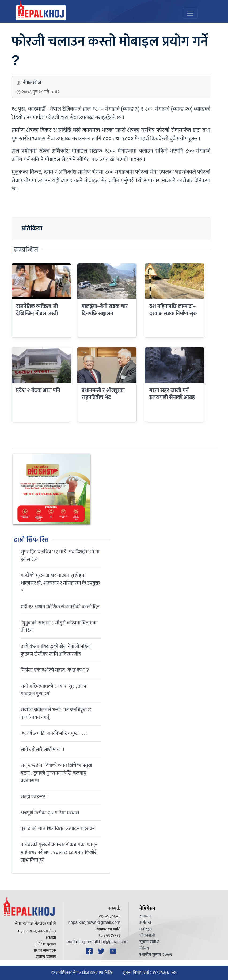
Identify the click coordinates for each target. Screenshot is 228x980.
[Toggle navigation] (190, 13)
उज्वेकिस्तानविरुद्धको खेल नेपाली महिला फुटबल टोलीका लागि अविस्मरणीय (56, 650)
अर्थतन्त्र (145, 923)
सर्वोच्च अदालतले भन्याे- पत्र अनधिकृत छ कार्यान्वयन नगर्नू (56, 713)
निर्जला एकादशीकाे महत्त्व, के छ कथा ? (55, 670)
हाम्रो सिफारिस (31, 540)
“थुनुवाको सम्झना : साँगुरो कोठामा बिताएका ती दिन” (59, 627)
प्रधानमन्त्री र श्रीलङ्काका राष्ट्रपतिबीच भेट (103, 394)
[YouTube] (114, 951)
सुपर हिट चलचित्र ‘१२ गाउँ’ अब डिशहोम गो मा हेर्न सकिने (60, 556)
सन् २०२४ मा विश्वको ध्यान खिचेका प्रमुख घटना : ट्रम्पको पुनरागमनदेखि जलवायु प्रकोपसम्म (56, 773)
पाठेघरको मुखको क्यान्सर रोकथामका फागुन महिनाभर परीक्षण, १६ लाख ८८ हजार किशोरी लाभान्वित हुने (59, 852)
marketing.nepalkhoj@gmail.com (97, 942)
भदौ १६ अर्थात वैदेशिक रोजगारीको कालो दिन (60, 607)
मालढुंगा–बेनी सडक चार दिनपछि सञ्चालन (105, 310)
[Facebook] (90, 951)
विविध (144, 948)
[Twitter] (102, 951)
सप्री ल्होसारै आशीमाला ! (42, 749)
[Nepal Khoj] (41, 13)
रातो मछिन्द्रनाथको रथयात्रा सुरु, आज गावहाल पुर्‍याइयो (53, 690)
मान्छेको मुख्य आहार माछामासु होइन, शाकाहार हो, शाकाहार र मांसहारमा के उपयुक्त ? (60, 583)
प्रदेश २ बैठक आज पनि (38, 390)
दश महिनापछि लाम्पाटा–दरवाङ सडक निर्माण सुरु (173, 310)
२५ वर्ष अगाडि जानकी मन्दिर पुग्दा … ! (54, 733)
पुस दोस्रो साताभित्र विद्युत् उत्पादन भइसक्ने (58, 829)
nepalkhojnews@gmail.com (94, 923)
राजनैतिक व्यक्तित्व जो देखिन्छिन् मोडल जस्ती (37, 310)
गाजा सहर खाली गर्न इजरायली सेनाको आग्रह (172, 394)
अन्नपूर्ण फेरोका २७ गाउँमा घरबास (50, 813)
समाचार (145, 916)
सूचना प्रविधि (149, 942)
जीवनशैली (147, 936)
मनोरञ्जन (146, 929)
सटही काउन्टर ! (34, 797)
